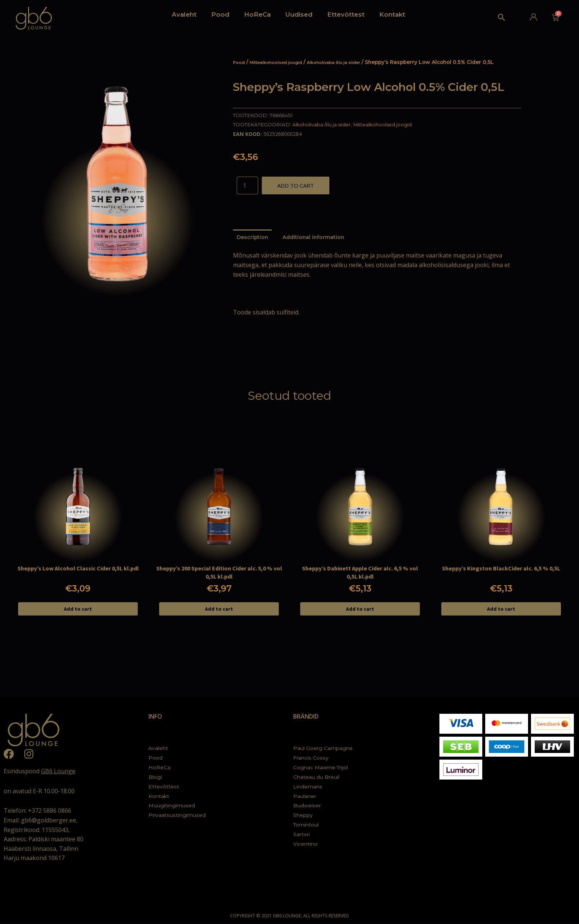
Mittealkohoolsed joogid (284, 62)
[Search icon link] (502, 19)
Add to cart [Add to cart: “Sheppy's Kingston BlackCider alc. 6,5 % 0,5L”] (501, 610)
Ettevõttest (346, 14)
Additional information (316, 238)
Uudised (299, 14)
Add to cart (296, 185)
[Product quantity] (247, 185)
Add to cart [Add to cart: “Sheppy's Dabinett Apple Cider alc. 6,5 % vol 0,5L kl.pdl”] (360, 610)
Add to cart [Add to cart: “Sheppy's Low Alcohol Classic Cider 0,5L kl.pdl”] (78, 610)
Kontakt (392, 14)
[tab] (253, 238)
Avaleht (184, 14)
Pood (220, 14)
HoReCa (257, 14)
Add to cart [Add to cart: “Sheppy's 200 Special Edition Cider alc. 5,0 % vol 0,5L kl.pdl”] (219, 610)
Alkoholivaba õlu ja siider (355, 62)
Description (253, 238)
